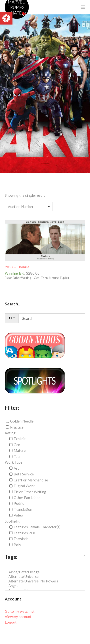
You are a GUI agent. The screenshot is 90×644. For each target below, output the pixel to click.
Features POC (25, 533)
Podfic (19, 503)
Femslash (21, 539)
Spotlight (12, 521)
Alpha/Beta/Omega (46, 572)
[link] (6, 18)
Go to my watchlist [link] (20, 611)
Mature (20, 450)
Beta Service (24, 474)
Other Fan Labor (27, 498)
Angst (46, 586)
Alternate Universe (46, 577)
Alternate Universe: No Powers (46, 581)
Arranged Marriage (46, 590)
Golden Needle (22, 421)
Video (18, 515)
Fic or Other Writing (30, 492)
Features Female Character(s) (37, 527)
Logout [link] (11, 622)
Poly (17, 545)
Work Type (14, 462)
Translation (23, 509)
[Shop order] (29, 207)
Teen (18, 456)
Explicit (20, 439)
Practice (17, 427)
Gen (17, 445)
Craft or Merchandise (31, 480)
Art (16, 468)
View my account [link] (18, 617)
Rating (10, 433)
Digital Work (24, 486)
